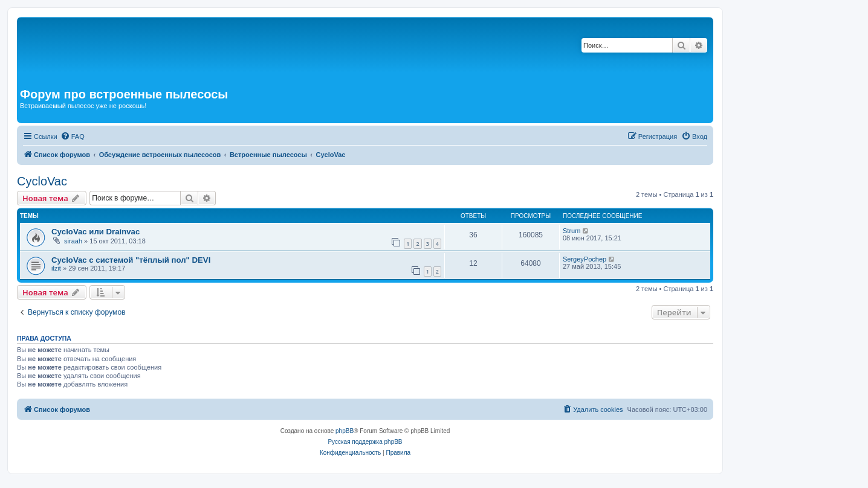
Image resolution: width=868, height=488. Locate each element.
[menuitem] (73, 136)
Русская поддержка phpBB (365, 442)
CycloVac (42, 181)
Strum (572, 231)
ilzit (56, 268)
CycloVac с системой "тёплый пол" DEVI (131, 260)
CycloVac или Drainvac (96, 232)
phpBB (345, 431)
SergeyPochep (585, 259)
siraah (73, 241)
